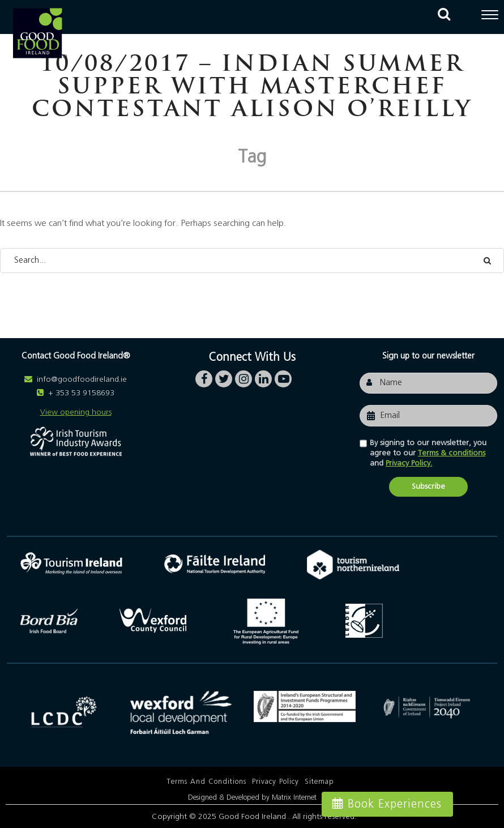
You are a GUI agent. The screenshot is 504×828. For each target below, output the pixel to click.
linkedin (263, 376)
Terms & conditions (452, 453)
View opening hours (76, 412)
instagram (244, 376)
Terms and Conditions (206, 782)
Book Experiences (395, 804)
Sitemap (319, 782)
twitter (224, 376)
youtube (283, 376)
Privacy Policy (276, 782)
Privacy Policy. (409, 463)
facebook (204, 376)
